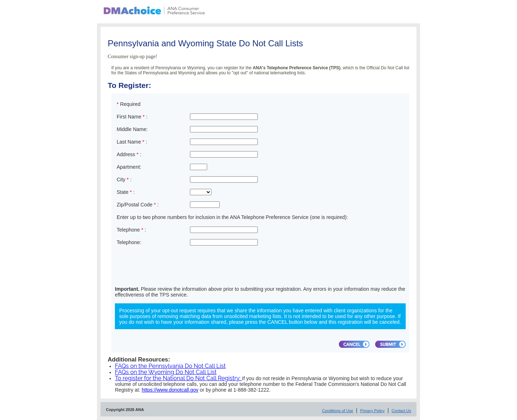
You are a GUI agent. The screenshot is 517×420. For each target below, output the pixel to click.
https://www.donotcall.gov (170, 390)
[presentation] (170, 268)
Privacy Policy (372, 411)
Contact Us (401, 411)
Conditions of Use (338, 411)
